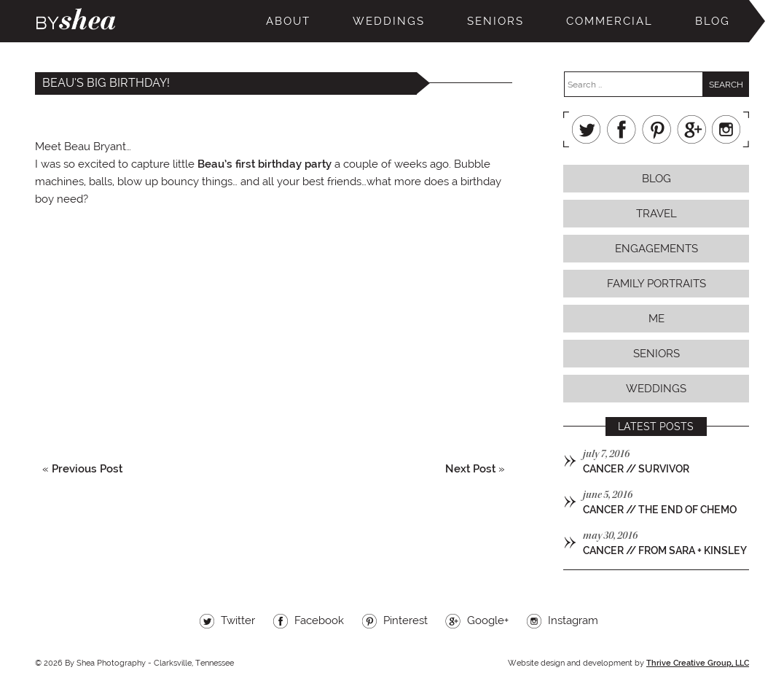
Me (656, 319)
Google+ (691, 129)
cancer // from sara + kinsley (665, 550)
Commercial (609, 21)
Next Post (470, 469)
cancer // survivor (636, 469)
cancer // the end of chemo (660, 510)
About (288, 21)
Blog (713, 21)
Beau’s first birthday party (264, 164)
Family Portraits (656, 284)
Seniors (495, 21)
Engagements (656, 249)
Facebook (622, 129)
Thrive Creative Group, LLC (698, 663)
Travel (656, 214)
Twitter (587, 129)
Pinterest (656, 129)
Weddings (389, 21)
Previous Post (87, 469)
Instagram (726, 129)
